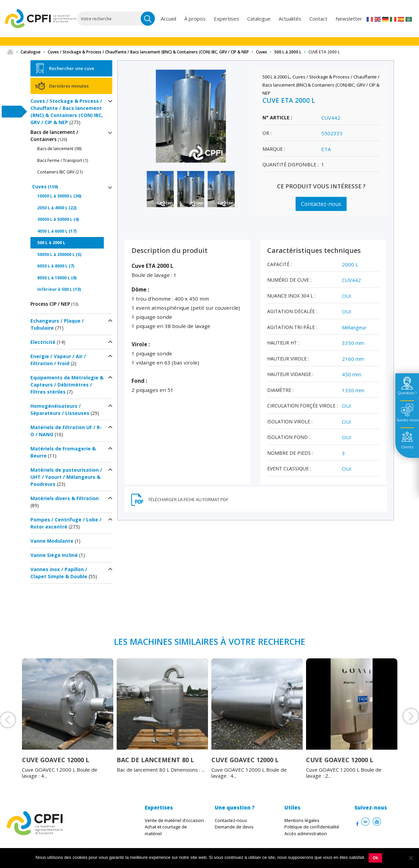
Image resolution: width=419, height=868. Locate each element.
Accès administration (306, 834)
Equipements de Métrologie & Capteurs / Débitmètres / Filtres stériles (67, 385)
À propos (195, 19)
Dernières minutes (69, 86)
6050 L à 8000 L (52, 266)
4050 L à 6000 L (52, 231)
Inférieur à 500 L (55, 289)
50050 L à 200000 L (56, 254)
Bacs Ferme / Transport (60, 160)
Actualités (290, 19)
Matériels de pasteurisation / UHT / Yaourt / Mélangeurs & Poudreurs (66, 477)
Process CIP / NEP (50, 304)
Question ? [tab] (407, 393)
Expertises (226, 19)
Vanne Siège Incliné (54, 555)
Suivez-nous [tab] (407, 420)
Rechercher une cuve (72, 68)
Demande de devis (234, 827)
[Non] (411, 858)
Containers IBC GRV (56, 172)
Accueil (168, 19)
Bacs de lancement (55, 149)
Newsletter (349, 19)
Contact (318, 19)
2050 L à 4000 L (52, 208)
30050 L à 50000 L (55, 219)
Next (402, 725)
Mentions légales (302, 820)
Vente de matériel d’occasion (174, 820)
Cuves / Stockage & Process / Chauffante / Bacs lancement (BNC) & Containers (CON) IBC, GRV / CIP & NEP (148, 52)
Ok (375, 858)
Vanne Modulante (52, 541)
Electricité (43, 342)
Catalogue (259, 19)
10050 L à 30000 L (55, 196)
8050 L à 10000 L (54, 278)
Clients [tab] (407, 447)
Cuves (262, 52)
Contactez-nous (321, 204)
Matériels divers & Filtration (65, 498)
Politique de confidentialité (312, 827)
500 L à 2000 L (288, 52)
